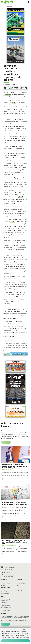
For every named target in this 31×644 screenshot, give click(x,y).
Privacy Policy (22, 637)
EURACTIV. (12, 336)
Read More (5, 479)
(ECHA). (21, 197)
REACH (21, 146)
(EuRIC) (14, 103)
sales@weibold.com (9, 570)
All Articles (5, 442)
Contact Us (5, 624)
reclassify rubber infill (9, 126)
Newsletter (15, 442)
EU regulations (7, 95)
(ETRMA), (13, 222)
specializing (12, 343)
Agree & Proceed (16, 641)
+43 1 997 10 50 (8, 572)
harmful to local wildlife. (10, 318)
